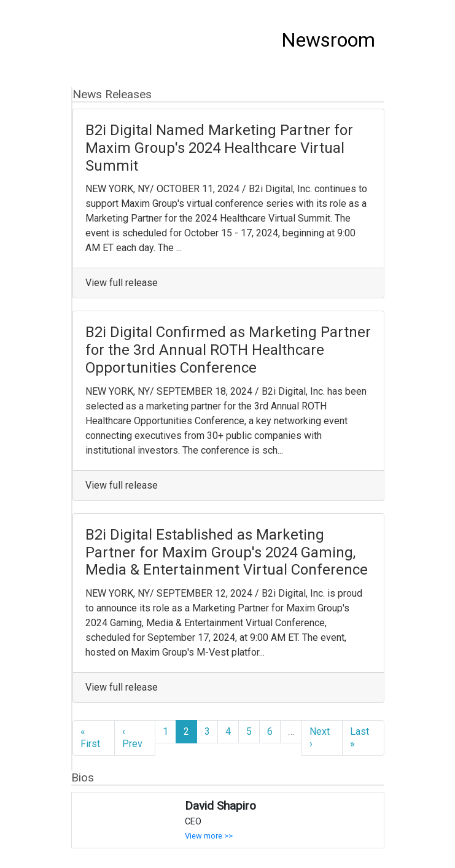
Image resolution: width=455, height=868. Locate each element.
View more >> (209, 836)
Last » (360, 738)
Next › (320, 738)
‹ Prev (132, 738)
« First (90, 738)
